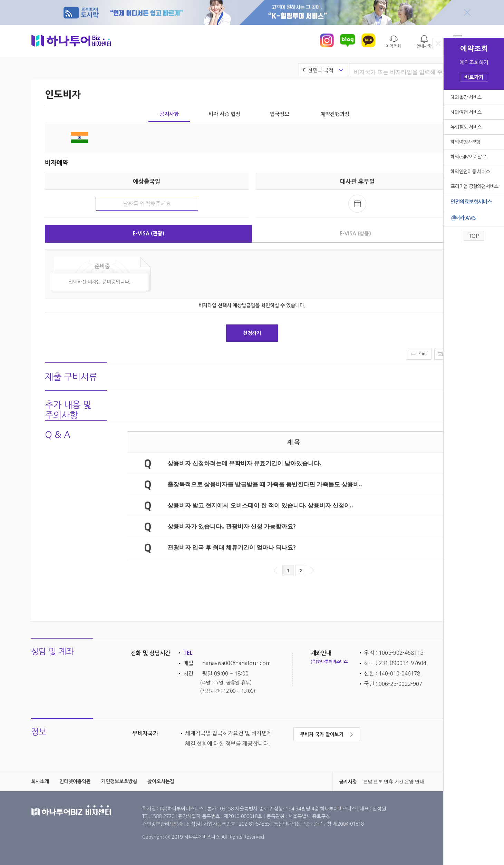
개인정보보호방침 (119, 781)
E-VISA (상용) (355, 234)
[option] (401, 782)
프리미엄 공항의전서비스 (474, 186)
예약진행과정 (335, 114)
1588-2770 (163, 816)
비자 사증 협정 (224, 114)
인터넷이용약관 (75, 781)
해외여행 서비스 (466, 112)
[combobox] (404, 70)
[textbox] (407, 72)
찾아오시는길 (161, 781)
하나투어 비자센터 (71, 40)
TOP (474, 236)
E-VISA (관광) (149, 234)
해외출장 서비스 (466, 97)
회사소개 (40, 781)
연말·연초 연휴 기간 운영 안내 (394, 782)
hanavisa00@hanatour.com (236, 663)
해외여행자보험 (465, 142)
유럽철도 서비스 (466, 127)
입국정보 (280, 114)
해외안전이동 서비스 (470, 172)
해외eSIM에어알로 (468, 157)
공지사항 (169, 114)
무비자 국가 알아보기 (327, 734)
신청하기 (252, 333)
